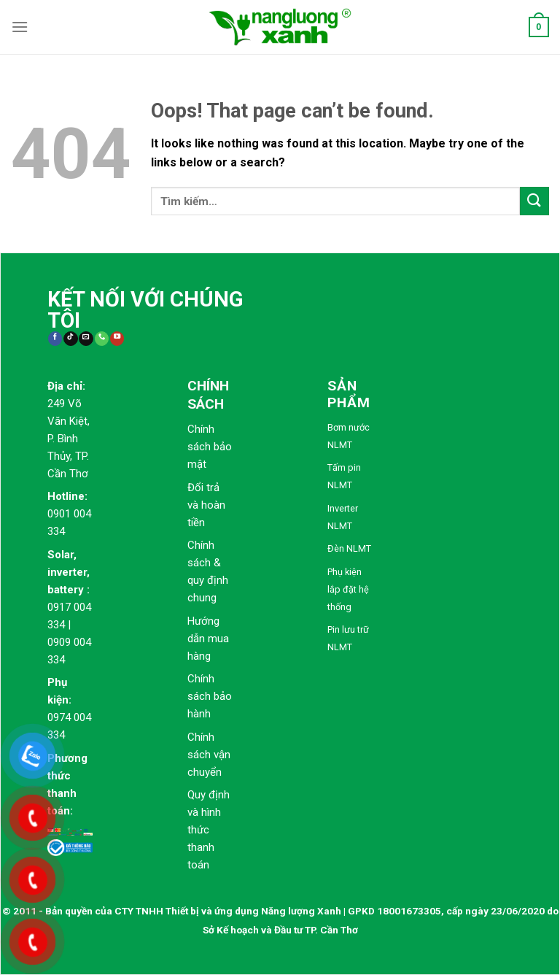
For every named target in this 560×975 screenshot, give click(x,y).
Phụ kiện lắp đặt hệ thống (348, 589)
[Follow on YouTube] (117, 339)
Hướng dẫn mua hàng (208, 639)
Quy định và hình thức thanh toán (209, 830)
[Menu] (20, 27)
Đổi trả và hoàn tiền (206, 505)
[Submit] (534, 201)
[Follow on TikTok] (70, 339)
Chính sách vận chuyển (209, 755)
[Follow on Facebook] (55, 339)
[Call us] (102, 339)
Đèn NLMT (349, 548)
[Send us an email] (86, 339)
